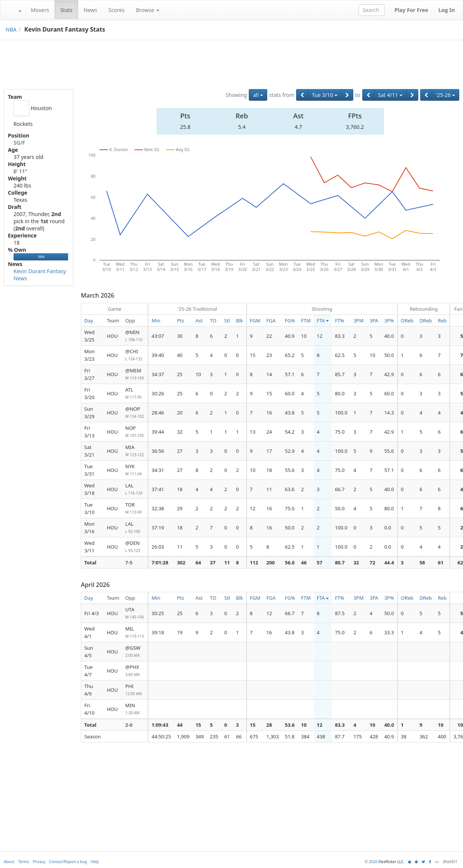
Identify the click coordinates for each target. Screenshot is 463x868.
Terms (23, 862)
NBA (11, 29)
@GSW (135, 652)
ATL (135, 394)
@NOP (135, 413)
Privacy (39, 862)
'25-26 (446, 95)
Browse (148, 10)
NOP (135, 432)
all (258, 95)
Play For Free (412, 10)
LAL (135, 489)
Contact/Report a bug (68, 862)
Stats (66, 10)
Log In (446, 10)
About (9, 862)
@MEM (135, 374)
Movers (40, 10)
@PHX (135, 671)
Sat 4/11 (390, 95)
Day (89, 321)
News (91, 10)
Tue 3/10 (325, 95)
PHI (135, 690)
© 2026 (371, 862)
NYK (135, 470)
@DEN (135, 547)
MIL (135, 633)
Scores (117, 10)
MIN (135, 709)
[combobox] (372, 10)
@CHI (135, 355)
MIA (135, 451)
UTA (135, 613)
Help (95, 862)
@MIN (135, 336)
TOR (135, 509)
